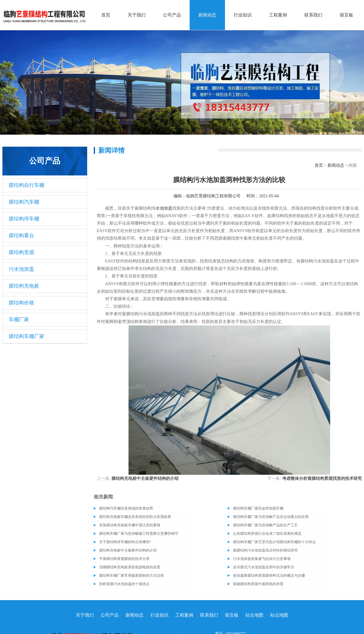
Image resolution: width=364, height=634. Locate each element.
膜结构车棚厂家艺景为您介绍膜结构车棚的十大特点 (274, 542)
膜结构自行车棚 (27, 185)
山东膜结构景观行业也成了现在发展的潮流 (267, 534)
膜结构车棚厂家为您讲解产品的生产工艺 (265, 525)
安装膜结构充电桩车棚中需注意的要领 (130, 525)
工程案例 (278, 15)
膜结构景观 (21, 252)
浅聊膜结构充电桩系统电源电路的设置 (130, 567)
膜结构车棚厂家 (27, 336)
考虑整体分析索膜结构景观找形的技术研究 (322, 478)
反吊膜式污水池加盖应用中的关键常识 (264, 567)
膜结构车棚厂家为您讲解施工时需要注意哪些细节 (139, 534)
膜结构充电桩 (24, 286)
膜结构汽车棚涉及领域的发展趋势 (126, 508)
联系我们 (313, 15)
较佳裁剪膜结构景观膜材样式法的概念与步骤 (269, 576)
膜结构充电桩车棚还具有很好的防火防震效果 (135, 517)
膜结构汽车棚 (24, 202)
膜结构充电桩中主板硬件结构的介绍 (145, 478)
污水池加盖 (21, 269)
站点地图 (254, 615)
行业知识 (243, 15)
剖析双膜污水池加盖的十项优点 (124, 584)
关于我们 (137, 15)
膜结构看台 (21, 236)
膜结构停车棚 (24, 219)
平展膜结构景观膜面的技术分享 (124, 559)
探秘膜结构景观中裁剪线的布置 (258, 584)
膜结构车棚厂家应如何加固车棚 (258, 508)
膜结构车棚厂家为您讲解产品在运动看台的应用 (271, 517)
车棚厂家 (19, 320)
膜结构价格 (21, 303)
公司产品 (172, 15)
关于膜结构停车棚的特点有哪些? (125, 542)
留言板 (346, 15)
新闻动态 (207, 15)
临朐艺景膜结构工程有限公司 (213, 196)
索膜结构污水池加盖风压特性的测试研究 (265, 550)
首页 (106, 15)
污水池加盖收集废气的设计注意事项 (262, 559)
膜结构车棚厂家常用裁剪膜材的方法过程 (132, 576)
